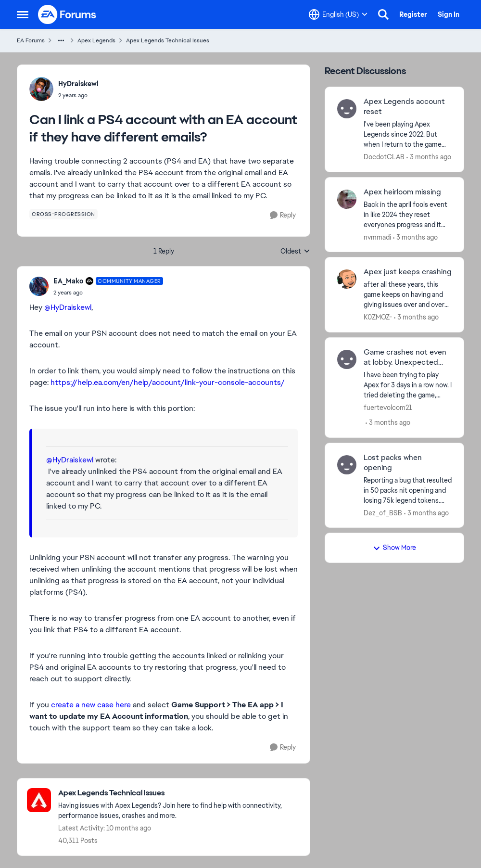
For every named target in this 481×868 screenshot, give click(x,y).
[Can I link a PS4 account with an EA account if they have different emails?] (108, 293)
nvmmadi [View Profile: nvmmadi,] (377, 237)
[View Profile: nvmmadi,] (347, 199)
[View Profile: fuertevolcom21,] (347, 359)
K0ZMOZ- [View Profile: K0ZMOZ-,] (378, 317)
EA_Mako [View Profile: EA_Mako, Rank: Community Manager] (68, 281)
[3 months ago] (429, 157)
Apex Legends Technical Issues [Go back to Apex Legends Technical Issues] (168, 40)
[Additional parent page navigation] (61, 40)
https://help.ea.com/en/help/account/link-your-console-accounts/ (168, 382)
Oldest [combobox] (295, 252)
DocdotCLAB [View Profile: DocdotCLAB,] (384, 157)
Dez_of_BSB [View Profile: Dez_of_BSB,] (383, 512)
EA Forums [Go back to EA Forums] (31, 40)
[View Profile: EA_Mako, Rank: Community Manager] (39, 286)
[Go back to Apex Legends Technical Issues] (179, 793)
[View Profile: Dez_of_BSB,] (347, 465)
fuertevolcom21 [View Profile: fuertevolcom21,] (388, 408)
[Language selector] (338, 14)
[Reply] (283, 215)
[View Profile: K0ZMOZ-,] (347, 279)
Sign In (449, 14)
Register (413, 14)
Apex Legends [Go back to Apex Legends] (96, 40)
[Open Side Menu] (23, 14)
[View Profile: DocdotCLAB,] (347, 109)
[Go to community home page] (67, 14)
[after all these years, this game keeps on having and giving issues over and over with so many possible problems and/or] (408, 295)
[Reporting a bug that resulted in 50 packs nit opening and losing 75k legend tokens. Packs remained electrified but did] (408, 490)
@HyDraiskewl (68, 307)
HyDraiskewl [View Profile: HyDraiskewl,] (78, 84)
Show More (394, 548)
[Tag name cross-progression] (63, 214)
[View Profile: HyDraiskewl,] (41, 89)
